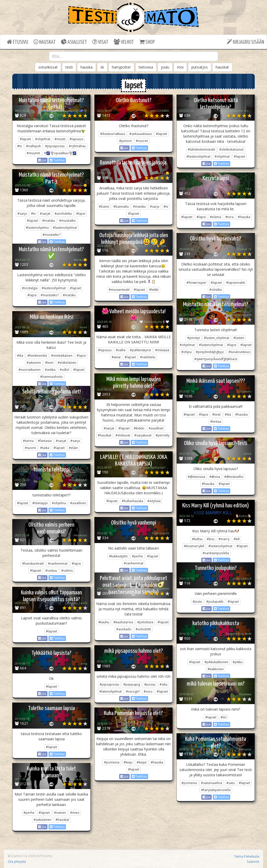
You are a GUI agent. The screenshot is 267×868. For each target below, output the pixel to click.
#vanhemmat (134, 563)
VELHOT (124, 42)
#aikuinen (34, 363)
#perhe (137, 556)
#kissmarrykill (194, 546)
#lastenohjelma (37, 228)
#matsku (139, 207)
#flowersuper (196, 283)
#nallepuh (34, 146)
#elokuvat (123, 435)
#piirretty (163, 435)
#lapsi (81, 214)
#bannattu (121, 207)
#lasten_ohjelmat (217, 338)
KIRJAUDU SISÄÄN (245, 42)
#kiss (211, 539)
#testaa (216, 421)
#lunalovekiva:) (239, 352)
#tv (20, 146)
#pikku (238, 662)
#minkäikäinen (62, 356)
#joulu (197, 602)
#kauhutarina (123, 622)
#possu (150, 684)
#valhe (121, 350)
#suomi (30, 448)
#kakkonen (216, 669)
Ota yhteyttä (17, 861)
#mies (75, 813)
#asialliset (156, 428)
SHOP (147, 42)
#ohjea (186, 352)
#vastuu (51, 571)
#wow (116, 357)
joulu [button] (165, 67)
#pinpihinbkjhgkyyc (210, 352)
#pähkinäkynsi (140, 350)
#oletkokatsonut (231, 149)
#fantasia (45, 441)
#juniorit (125, 141)
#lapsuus (76, 139)
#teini (49, 363)
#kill (237, 539)
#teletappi (40, 503)
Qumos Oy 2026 (22, 856)
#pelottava (145, 622)
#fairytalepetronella (216, 790)
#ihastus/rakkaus (113, 134)
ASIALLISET (74, 42)
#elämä (216, 217)
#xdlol (64, 370)
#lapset (25, 139)
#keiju (128, 762)
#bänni (104, 207)
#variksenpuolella (216, 553)
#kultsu (197, 539)
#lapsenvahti (236, 283)
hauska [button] (87, 67)
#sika (163, 684)
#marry (224, 539)
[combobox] (134, 56)
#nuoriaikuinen (30, 370)
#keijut (142, 762)
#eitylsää (154, 501)
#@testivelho (234, 477)
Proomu (46, 856)
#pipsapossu (55, 146)
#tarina (28, 441)
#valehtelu (148, 357)
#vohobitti (143, 629)
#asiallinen (78, 503)
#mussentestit (119, 290)
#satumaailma (212, 783)
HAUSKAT (45, 42)
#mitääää (162, 350)
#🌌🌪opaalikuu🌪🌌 (60, 153)
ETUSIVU (17, 42)
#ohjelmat (43, 139)
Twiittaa (57, 160)
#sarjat (45, 214)
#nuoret (142, 141)
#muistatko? (51, 235)
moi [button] (180, 67)
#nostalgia (30, 288)
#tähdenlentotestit (201, 149)
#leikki (154, 290)
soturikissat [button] (48, 67)
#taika (45, 448)
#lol (223, 717)
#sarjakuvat (143, 435)
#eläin (73, 448)
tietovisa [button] (146, 67)
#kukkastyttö (118, 556)
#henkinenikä (37, 356)
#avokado (124, 629)
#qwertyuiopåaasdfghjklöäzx (216, 359)
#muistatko (68, 221)
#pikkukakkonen (216, 662)
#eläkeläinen (67, 363)
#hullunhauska (132, 501)
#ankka (50, 370)
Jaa (42, 160)
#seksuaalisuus (141, 134)
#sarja (155, 207)
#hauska (244, 217)
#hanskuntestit (33, 564)
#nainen (60, 813)
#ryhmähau (77, 146)
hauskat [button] (222, 67)
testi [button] (69, 67)
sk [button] (102, 67)
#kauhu (104, 622)
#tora (229, 217)
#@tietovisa (196, 477)
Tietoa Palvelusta (247, 856)
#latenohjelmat (111, 691)
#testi (216, 414)
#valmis (67, 571)
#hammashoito (51, 377)
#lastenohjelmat (198, 156)
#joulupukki (215, 602)
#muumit (33, 153)
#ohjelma (59, 503)
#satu (230, 783)
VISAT (100, 42)
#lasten (239, 338)
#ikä (20, 356)
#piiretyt (193, 338)
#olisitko (216, 290)
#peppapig (132, 684)
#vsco (148, 691)
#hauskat (105, 435)
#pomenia (112, 762)
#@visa (215, 477)
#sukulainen (43, 820)
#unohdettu (63, 214)
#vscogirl (133, 691)
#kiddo (139, 428)
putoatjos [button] (200, 67)
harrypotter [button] (121, 67)
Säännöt (253, 861)
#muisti (60, 139)
